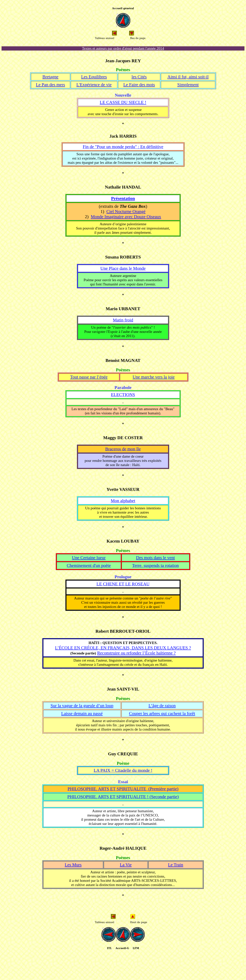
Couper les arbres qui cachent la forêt (162, 713)
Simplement (188, 85)
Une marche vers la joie (154, 377)
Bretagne (50, 77)
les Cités (139, 77)
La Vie (126, 865)
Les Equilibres (94, 77)
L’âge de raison (162, 706)
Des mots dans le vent (155, 558)
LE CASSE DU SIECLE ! (123, 102)
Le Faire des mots (139, 85)
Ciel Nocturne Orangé (126, 211)
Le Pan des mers (51, 85)
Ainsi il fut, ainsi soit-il (188, 77)
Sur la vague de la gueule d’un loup (82, 706)
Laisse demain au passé (82, 713)
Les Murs (73, 865)
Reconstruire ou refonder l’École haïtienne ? (136, 653)
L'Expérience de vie (94, 85)
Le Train (176, 865)
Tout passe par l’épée (89, 377)
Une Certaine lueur (89, 558)
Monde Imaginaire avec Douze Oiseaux (126, 217)
